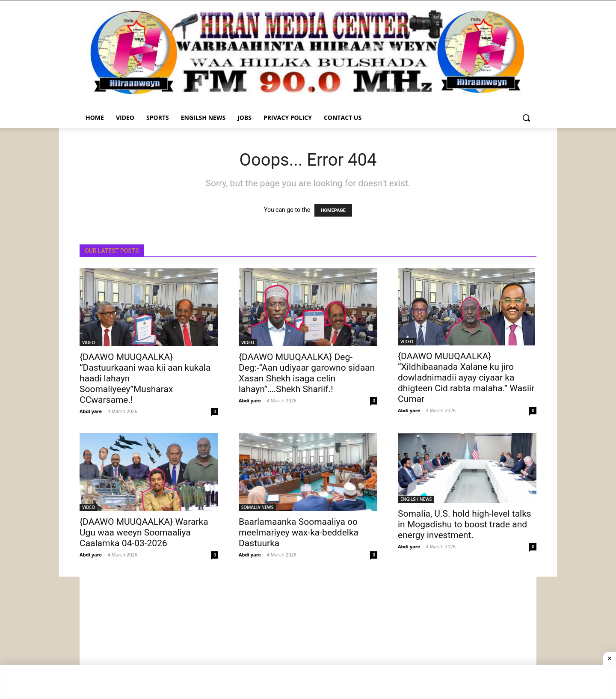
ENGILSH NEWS (416, 499)
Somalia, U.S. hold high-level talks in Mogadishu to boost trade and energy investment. (465, 524)
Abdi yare (91, 411)
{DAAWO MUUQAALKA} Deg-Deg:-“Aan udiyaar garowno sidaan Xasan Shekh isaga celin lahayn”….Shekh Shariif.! (307, 373)
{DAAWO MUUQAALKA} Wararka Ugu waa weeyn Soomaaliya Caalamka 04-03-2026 (144, 532)
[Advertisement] (308, 637)
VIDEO (89, 342)
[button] (526, 118)
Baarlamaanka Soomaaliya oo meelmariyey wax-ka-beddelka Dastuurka (299, 532)
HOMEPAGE (333, 210)
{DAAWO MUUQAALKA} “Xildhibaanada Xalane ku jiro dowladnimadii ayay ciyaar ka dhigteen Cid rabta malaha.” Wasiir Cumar (466, 378)
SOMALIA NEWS (257, 507)
